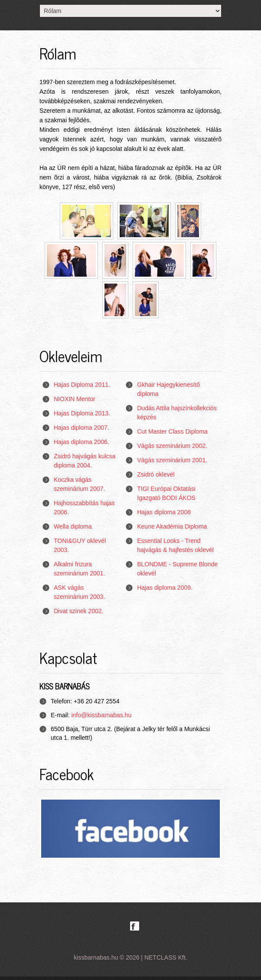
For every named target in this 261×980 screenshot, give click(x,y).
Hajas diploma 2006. (82, 442)
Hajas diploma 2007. (82, 428)
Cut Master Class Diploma (172, 431)
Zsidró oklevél (156, 474)
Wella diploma (73, 526)
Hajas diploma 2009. (165, 588)
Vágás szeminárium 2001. (172, 460)
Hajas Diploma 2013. (82, 413)
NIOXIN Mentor (75, 399)
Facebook (135, 926)
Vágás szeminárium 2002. (172, 446)
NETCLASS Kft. (166, 957)
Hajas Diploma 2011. (82, 385)
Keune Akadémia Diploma (172, 526)
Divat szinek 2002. (78, 611)
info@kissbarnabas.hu (101, 715)
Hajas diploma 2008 (164, 512)
